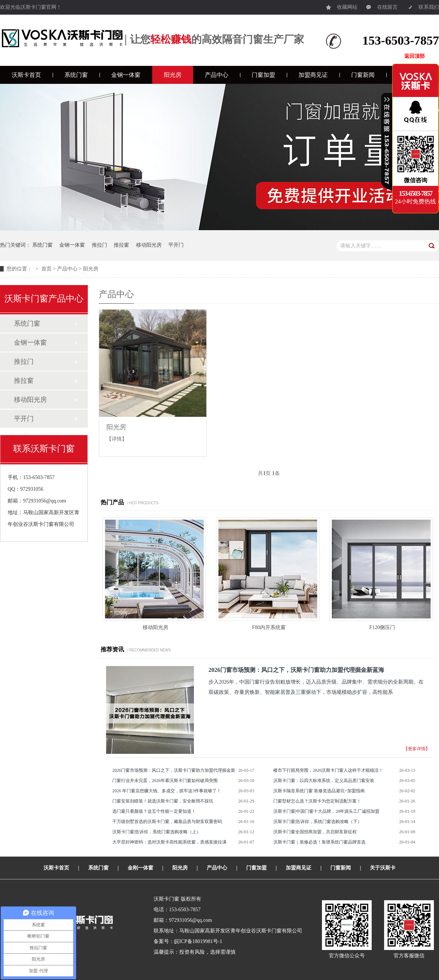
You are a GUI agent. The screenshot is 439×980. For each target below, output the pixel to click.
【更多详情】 (417, 749)
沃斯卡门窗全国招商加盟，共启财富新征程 (315, 832)
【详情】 (117, 439)
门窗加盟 (263, 75)
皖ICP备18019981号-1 (198, 941)
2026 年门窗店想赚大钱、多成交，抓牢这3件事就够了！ (167, 791)
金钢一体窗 (126, 75)
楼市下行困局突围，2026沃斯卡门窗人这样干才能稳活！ (328, 770)
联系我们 (423, 5)
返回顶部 (414, 56)
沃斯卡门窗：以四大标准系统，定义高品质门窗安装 (324, 781)
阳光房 (173, 75)
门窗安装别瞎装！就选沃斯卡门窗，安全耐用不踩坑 (163, 801)
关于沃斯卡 (383, 868)
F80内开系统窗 (269, 627)
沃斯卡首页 (26, 75)
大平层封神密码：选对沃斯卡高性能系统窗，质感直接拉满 (169, 842)
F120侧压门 (382, 627)
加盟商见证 (313, 75)
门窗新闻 (363, 75)
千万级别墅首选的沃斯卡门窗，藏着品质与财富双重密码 (167, 822)
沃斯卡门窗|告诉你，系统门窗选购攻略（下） (318, 822)
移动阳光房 (149, 245)
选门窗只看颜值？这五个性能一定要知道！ (154, 811)
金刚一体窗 (140, 868)
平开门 (176, 245)
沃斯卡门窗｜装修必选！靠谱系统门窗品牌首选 (319, 842)
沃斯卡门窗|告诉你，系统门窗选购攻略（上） (157, 832)
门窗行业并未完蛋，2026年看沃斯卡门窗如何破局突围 (165, 781)
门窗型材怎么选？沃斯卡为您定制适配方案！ (317, 801)
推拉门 (100, 245)
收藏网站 (342, 5)
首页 (46, 269)
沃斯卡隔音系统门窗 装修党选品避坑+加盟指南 (319, 791)
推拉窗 (121, 245)
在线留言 (382, 5)
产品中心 (217, 75)
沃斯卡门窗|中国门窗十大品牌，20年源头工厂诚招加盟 (326, 811)
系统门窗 (76, 75)
